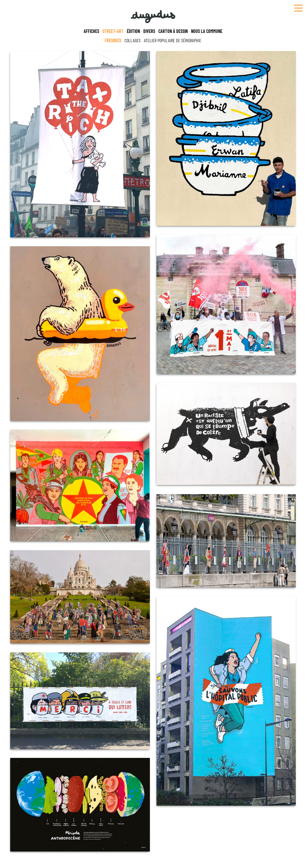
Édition (133, 31)
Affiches (91, 31)
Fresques (113, 41)
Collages (133, 41)
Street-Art (113, 31)
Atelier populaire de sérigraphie (173, 41)
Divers (149, 31)
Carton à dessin (173, 31)
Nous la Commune (207, 31)
